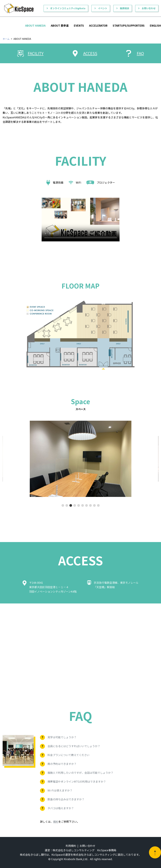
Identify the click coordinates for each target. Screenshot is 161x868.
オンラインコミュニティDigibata (68, 8)
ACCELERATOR (98, 25)
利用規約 (71, 846)
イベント (103, 8)
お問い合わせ (149, 8)
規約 (56, 822)
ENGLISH (155, 25)
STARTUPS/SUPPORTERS (129, 25)
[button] (63, 505)
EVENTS (79, 25)
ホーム (6, 39)
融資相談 (124, 8)
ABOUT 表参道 (60, 25)
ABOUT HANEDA (35, 25)
